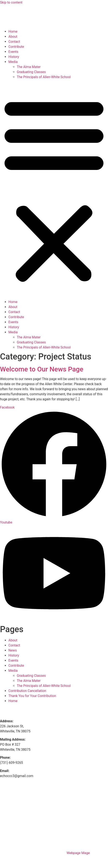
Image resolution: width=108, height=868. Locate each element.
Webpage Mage (78, 853)
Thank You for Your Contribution (32, 696)
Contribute (16, 47)
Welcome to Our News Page (42, 369)
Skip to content (11, 2)
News (13, 650)
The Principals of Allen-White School (44, 77)
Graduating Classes (31, 72)
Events (13, 52)
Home (13, 31)
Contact (14, 42)
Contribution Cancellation (27, 691)
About (13, 37)
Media (13, 62)
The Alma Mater (29, 67)
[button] (54, 190)
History (14, 57)
